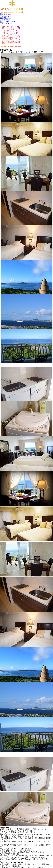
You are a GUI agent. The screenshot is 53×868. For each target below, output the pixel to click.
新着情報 (5, 14)
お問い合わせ (8, 21)
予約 (6, 16)
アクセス (6, 23)
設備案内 (6, 18)
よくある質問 (7, 20)
